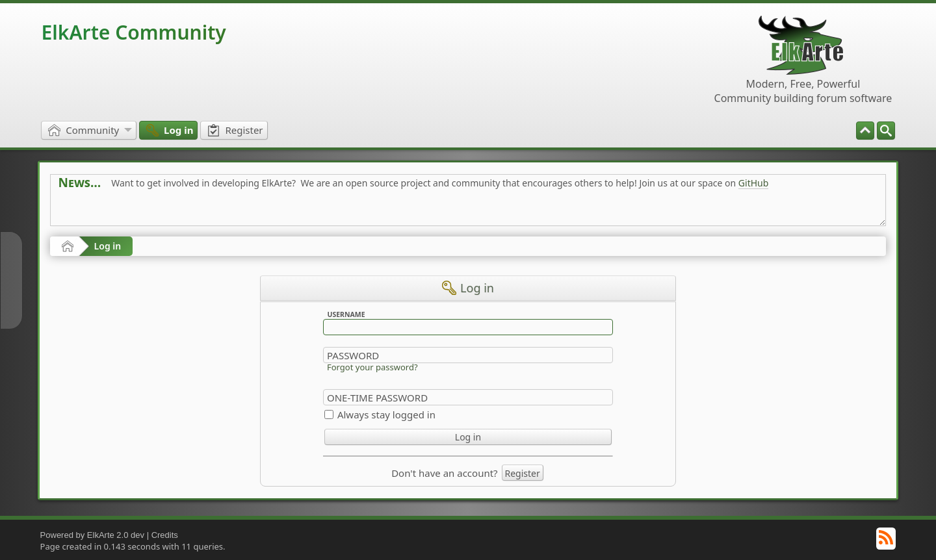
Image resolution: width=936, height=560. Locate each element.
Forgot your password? (372, 367)
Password (353, 355)
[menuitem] (886, 131)
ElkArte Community (134, 32)
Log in (108, 246)
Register (523, 473)
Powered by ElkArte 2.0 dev (92, 535)
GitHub (754, 183)
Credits (165, 535)
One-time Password (377, 398)
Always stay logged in (386, 414)
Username (346, 314)
